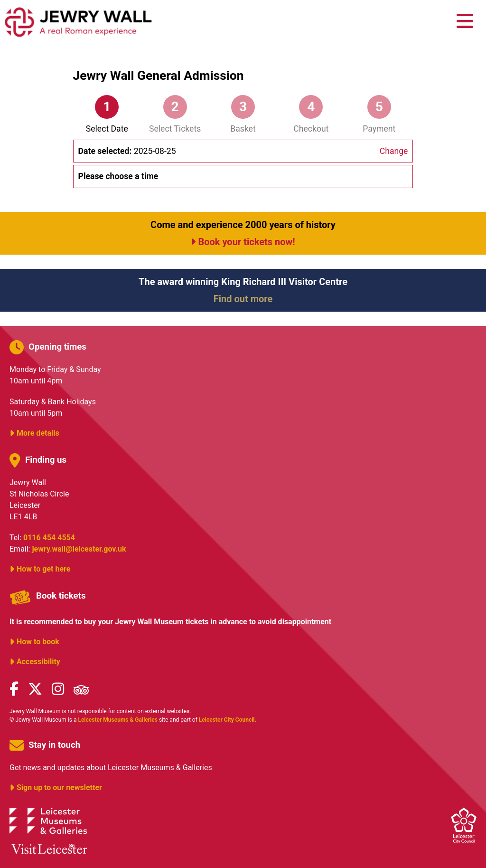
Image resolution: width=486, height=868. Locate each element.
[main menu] (465, 21)
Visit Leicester (49, 849)
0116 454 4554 (49, 538)
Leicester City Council (227, 720)
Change (394, 151)
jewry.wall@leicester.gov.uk (79, 549)
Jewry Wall (78, 22)
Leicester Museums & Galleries (118, 720)
